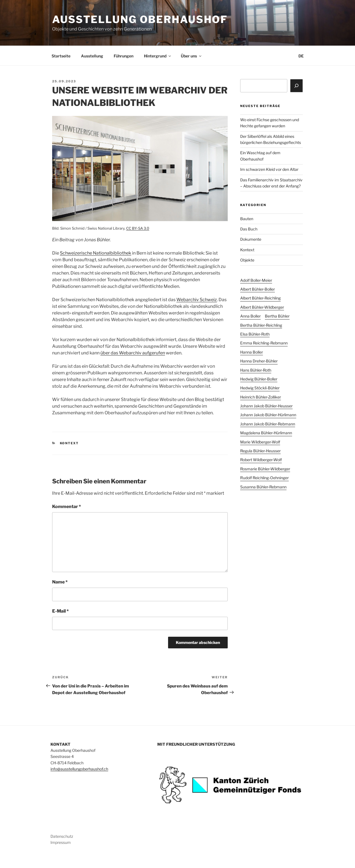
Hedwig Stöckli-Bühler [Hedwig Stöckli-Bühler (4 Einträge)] (260, 388)
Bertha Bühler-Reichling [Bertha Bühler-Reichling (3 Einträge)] (261, 325)
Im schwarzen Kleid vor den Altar (269, 169)
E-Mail (60, 611)
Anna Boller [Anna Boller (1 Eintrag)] (250, 316)
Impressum (61, 842)
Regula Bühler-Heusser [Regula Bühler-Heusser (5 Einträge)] (260, 451)
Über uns (192, 56)
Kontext (69, 443)
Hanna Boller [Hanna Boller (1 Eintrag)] (252, 352)
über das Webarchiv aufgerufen (133, 353)
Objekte (247, 260)
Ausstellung (92, 56)
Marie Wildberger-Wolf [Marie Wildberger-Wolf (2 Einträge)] (260, 442)
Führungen (124, 56)
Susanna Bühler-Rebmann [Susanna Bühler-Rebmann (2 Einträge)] (263, 487)
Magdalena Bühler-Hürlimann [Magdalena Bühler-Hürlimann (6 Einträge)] (266, 433)
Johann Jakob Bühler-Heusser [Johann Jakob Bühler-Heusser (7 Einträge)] (266, 406)
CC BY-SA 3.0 (138, 228)
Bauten (247, 219)
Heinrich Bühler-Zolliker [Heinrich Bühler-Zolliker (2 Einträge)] (261, 397)
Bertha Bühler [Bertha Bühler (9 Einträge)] (277, 316)
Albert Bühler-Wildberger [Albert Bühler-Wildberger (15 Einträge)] (262, 307)
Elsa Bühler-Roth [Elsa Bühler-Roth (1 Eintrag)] (255, 334)
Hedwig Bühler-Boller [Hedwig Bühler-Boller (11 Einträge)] (259, 379)
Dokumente (251, 239)
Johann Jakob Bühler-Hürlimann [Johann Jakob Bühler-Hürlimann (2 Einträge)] (268, 415)
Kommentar (67, 507)
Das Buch (249, 229)
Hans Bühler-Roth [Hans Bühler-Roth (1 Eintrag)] (256, 370)
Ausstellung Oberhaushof (140, 19)
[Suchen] (296, 86)
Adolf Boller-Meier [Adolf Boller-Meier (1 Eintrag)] (256, 280)
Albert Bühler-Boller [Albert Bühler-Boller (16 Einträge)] (258, 289)
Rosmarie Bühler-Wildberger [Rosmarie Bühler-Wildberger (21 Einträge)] (265, 469)
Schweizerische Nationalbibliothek (96, 253)
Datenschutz (62, 836)
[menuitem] (301, 56)
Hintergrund (158, 56)
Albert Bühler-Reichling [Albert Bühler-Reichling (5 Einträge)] (260, 298)
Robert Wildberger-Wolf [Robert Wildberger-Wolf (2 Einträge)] (261, 460)
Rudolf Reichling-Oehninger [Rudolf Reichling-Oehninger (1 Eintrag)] (264, 478)
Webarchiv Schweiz (197, 300)
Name (60, 582)
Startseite (61, 56)
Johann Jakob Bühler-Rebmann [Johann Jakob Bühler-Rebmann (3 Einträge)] (268, 424)
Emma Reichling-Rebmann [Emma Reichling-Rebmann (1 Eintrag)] (264, 343)
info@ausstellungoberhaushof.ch (79, 769)
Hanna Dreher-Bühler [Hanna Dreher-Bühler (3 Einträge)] (259, 361)
